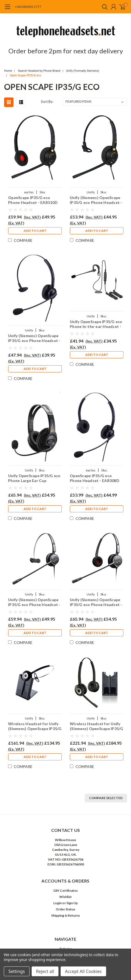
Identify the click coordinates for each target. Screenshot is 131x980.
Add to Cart (35, 231)
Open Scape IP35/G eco (25, 75)
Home (8, 71)
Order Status (65, 909)
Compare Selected (106, 798)
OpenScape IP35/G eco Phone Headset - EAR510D (33, 200)
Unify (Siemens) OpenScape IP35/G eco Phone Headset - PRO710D (96, 602)
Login (58, 903)
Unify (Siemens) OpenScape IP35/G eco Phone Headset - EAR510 (96, 200)
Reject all (45, 971)
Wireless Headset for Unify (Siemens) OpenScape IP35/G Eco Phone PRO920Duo (97, 726)
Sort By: (47, 102)
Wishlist (65, 897)
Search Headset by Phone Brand (39, 71)
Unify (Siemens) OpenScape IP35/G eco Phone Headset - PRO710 (34, 602)
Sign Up (72, 903)
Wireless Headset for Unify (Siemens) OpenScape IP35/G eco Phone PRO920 (35, 726)
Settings (17, 971)
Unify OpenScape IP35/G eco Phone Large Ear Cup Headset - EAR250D (34, 478)
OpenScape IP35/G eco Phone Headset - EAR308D (95, 478)
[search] (103, 7)
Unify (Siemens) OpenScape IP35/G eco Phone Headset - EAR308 (34, 338)
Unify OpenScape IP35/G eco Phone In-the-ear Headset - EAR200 (96, 324)
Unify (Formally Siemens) (83, 71)
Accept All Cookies (83, 971)
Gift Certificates (65, 891)
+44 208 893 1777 (28, 7)
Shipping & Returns (65, 915)
